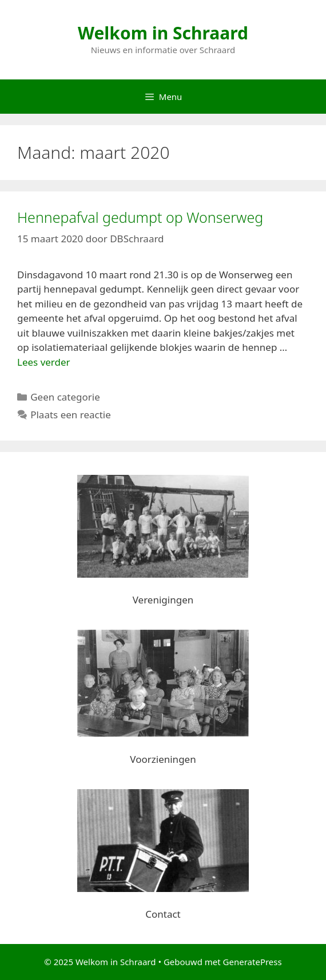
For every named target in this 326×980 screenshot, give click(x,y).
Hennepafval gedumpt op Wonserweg (140, 217)
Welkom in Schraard (163, 33)
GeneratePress (253, 962)
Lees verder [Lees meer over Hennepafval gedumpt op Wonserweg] (44, 362)
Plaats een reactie (71, 415)
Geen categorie (65, 397)
